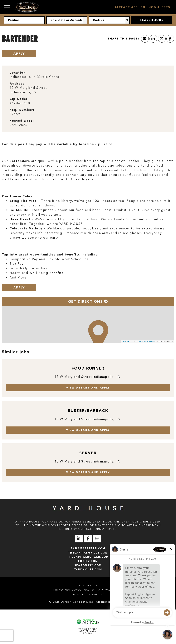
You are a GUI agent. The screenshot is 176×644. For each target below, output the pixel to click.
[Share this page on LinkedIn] (153, 39)
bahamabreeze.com (88, 548)
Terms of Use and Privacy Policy (88, 631)
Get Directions (88, 301)
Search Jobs (152, 20)
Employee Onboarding (88, 594)
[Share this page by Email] (145, 39)
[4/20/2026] (88, 125)
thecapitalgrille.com (88, 553)
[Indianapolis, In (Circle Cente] (88, 77)
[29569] (88, 114)
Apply (19, 54)
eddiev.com (88, 561)
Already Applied (130, 7)
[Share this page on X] (162, 39)
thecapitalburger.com (88, 557)
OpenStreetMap (147, 341)
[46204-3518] (88, 103)
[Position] (24, 20)
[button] (85, 20)
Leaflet (126, 341)
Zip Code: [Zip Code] (18, 99)
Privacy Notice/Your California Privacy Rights (88, 590)
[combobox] (67, 20)
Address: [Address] (18, 83)
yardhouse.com (88, 570)
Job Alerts (160, 7)
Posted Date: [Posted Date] (22, 121)
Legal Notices (88, 585)
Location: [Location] (18, 73)
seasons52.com (88, 565)
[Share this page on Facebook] (170, 39)
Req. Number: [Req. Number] (22, 110)
